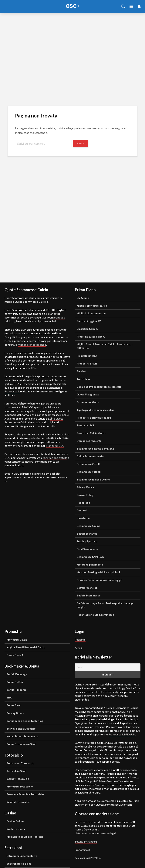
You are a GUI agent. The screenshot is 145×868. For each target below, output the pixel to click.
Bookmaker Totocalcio (20, 763)
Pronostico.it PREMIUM (122, 734)
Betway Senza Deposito (21, 729)
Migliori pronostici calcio (92, 306)
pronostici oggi (117, 688)
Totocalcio (83, 379)
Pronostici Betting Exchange (94, 418)
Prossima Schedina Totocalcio (25, 794)
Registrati (80, 640)
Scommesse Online (88, 526)
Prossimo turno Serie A (91, 337)
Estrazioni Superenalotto (22, 856)
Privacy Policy (85, 487)
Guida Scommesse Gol (91, 456)
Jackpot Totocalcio (18, 779)
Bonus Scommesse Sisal (21, 744)
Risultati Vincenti (87, 356)
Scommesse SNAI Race (91, 557)
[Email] (108, 667)
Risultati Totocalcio (18, 802)
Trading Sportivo (87, 541)
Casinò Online (15, 821)
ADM (34, 368)
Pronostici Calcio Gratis (91, 433)
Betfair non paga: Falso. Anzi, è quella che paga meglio (105, 605)
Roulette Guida (16, 829)
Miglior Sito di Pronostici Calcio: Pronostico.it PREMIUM (105, 346)
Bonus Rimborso (17, 690)
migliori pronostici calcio (32, 345)
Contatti (82, 510)
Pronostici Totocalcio (20, 787)
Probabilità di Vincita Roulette (25, 837)
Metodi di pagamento (90, 565)
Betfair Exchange (87, 534)
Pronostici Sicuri (87, 364)
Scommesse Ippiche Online (93, 480)
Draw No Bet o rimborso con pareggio (99, 580)
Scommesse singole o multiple (95, 449)
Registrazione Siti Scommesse (95, 615)
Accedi (79, 648)
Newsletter (83, 518)
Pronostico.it (12, 391)
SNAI (9, 698)
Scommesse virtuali (89, 472)
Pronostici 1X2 (85, 425)
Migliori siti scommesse (91, 313)
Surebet (81, 371)
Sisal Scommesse (87, 549)
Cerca (81, 143)
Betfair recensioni (88, 588)
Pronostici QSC (55, 446)
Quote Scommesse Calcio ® (72, 7)
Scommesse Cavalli (89, 464)
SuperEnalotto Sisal (19, 864)
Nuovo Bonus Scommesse (22, 736)
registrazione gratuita (55, 458)
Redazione (83, 503)
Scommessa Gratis (88, 402)
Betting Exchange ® (86, 842)
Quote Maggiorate (88, 394)
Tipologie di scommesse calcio (96, 410)
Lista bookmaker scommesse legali (95, 833)
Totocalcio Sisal (16, 771)
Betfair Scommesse (89, 596)
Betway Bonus (15, 713)
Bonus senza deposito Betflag (25, 721)
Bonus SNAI (13, 705)
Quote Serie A (15, 655)
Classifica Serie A (87, 329)
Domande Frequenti (89, 441)
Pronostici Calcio (17, 640)
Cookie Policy (85, 495)
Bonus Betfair (15, 682)
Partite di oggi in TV (89, 321)
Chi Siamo (83, 298)
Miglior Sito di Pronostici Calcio (26, 647)
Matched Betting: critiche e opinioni (98, 572)
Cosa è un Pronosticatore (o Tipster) (99, 387)
